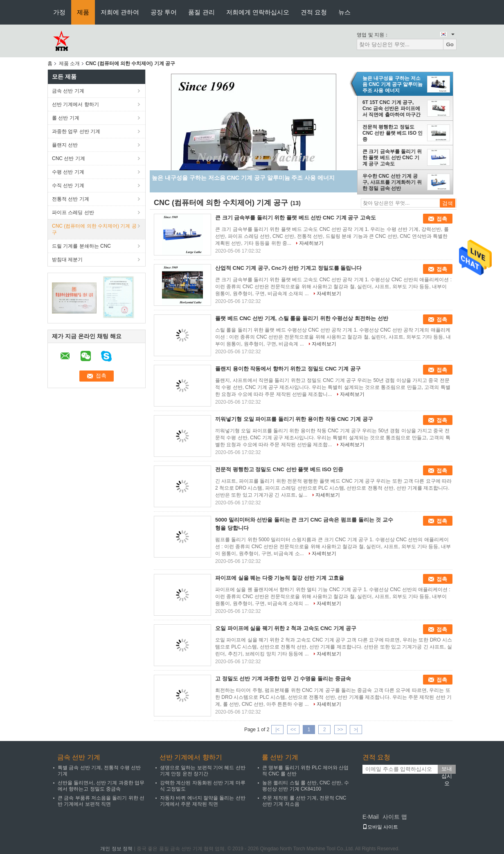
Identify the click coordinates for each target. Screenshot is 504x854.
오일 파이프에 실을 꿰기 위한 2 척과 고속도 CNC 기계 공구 (286, 628)
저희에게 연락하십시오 (258, 12)
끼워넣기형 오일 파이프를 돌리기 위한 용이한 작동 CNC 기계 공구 (294, 419)
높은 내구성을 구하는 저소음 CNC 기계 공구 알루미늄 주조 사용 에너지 (393, 84)
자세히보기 (311, 243)
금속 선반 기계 (68, 91)
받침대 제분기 (67, 260)
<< (293, 730)
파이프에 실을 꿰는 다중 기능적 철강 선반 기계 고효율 (280, 578)
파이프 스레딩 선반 (73, 212)
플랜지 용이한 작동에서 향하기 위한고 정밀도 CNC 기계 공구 (288, 369)
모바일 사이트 (380, 827)
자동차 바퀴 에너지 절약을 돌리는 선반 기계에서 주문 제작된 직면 (203, 801)
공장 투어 (164, 12)
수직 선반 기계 (68, 185)
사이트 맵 (395, 817)
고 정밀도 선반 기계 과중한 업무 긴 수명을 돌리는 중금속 (283, 679)
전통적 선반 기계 (71, 199)
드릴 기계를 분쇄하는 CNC (81, 246)
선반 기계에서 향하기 (75, 104)
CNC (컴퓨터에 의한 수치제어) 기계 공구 (94, 229)
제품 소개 (69, 63)
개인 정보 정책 (116, 849)
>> (340, 730)
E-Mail (371, 817)
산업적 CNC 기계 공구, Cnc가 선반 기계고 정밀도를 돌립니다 (288, 268)
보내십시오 (447, 770)
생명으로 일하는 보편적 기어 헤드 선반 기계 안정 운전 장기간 (203, 771)
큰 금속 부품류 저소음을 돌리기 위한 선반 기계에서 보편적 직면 (101, 801)
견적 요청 (314, 12)
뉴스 (344, 12)
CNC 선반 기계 (69, 158)
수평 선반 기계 (68, 172)
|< (277, 730)
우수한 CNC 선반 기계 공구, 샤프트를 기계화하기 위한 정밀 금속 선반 (392, 182)
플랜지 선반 (65, 145)
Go (450, 44)
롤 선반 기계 (66, 118)
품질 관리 (201, 12)
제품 (83, 12)
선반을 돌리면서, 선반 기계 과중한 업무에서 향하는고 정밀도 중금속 (101, 786)
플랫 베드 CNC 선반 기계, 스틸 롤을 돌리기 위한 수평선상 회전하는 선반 (302, 318)
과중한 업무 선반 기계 (76, 131)
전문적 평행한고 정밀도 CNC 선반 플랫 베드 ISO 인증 (393, 133)
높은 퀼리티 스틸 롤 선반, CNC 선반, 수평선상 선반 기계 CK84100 (306, 786)
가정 (59, 12)
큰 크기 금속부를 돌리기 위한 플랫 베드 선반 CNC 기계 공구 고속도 (392, 158)
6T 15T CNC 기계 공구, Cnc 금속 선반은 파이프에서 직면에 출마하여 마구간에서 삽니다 (391, 108)
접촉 (442, 219)
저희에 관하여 (120, 12)
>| (356, 730)
